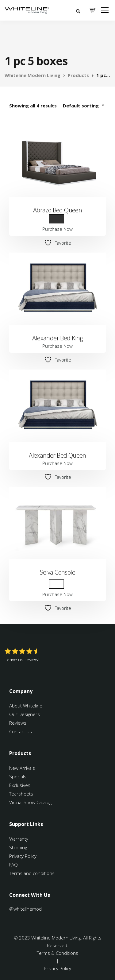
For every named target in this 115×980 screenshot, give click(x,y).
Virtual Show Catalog (31, 802)
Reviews (18, 723)
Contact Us (21, 731)
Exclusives (20, 785)
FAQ (13, 865)
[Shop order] (84, 106)
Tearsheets (21, 794)
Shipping (18, 847)
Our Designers (25, 714)
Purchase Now (57, 229)
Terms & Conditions (57, 953)
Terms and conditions (32, 873)
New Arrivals (22, 768)
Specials (18, 777)
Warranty (19, 839)
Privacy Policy (23, 856)
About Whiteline (26, 706)
